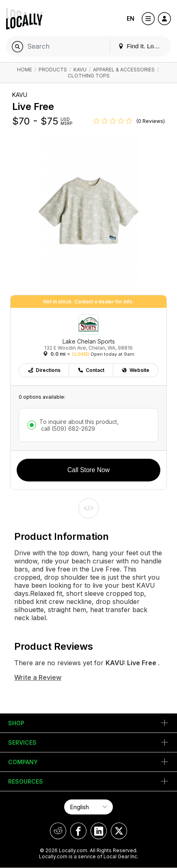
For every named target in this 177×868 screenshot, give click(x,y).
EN (131, 18)
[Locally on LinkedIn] (99, 831)
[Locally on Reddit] (58, 831)
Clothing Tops (89, 76)
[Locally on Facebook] (78, 831)
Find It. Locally (142, 46)
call (67, 429)
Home (25, 70)
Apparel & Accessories (124, 70)
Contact (91, 370)
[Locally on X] (119, 831)
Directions (44, 370)
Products (53, 70)
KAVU (80, 70)
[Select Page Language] (88, 807)
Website (135, 370)
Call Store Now (88, 470)
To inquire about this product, (79, 425)
